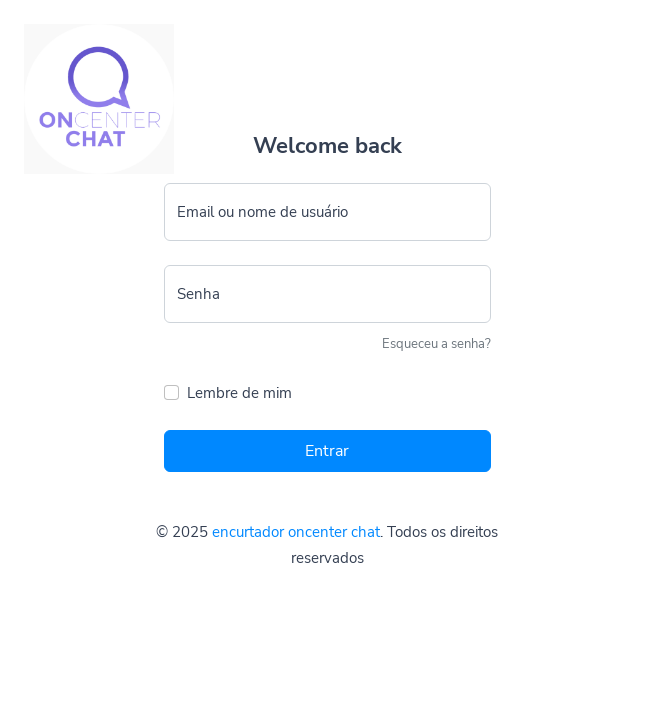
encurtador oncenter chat (296, 532)
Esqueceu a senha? (436, 344)
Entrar (327, 451)
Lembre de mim (239, 393)
